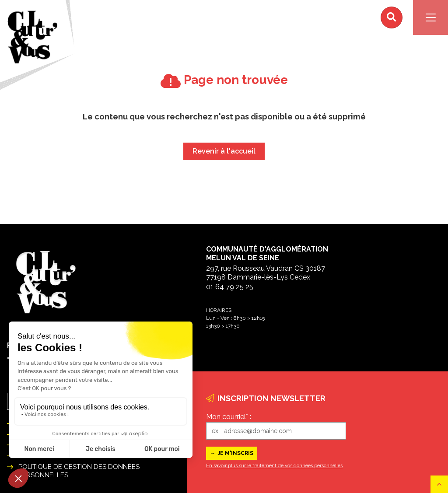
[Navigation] (430, 17)
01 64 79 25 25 (230, 287)
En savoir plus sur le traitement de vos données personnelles (274, 466)
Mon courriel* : (229, 417)
